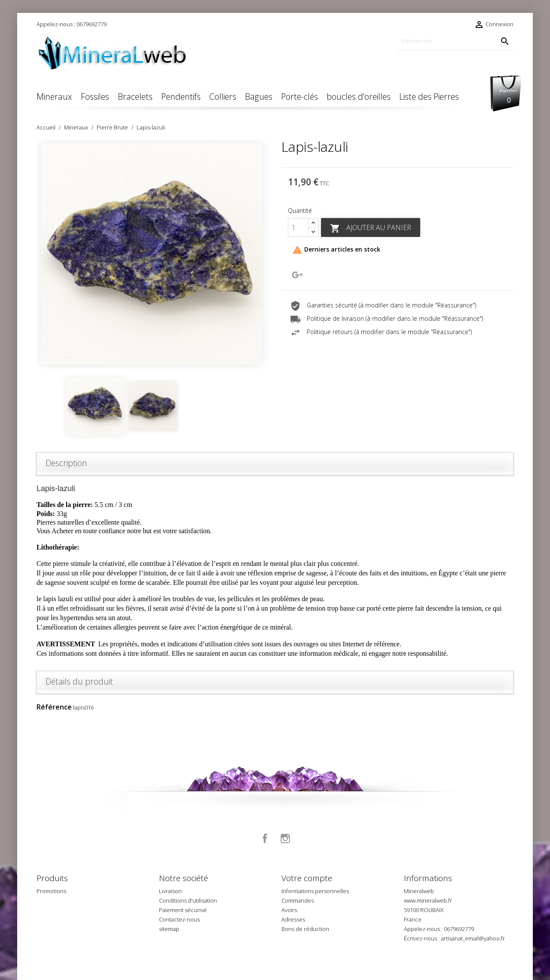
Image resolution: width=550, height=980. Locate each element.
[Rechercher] (455, 41)
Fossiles (95, 97)
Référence (54, 707)
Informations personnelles (315, 891)
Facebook (265, 839)
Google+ (297, 275)
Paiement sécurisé (183, 910)
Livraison (170, 891)
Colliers (223, 97)
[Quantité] (298, 227)
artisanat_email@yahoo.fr (473, 938)
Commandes (298, 900)
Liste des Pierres (429, 97)
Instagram (285, 839)
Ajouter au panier (371, 228)
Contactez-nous (179, 919)
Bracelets (135, 97)
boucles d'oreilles (359, 97)
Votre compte (307, 878)
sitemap (169, 929)
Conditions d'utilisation (188, 900)
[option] (153, 254)
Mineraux (54, 97)
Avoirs (289, 910)
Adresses (293, 919)
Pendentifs (181, 97)
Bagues (259, 97)
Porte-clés (299, 97)
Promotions (51, 891)
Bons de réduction (305, 929)
